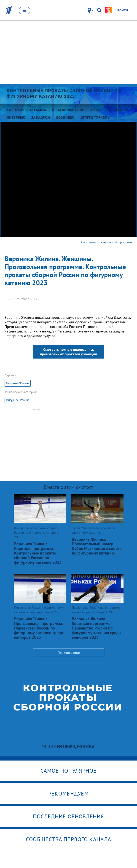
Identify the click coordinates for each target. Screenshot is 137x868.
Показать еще (69, 653)
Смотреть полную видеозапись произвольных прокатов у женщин (68, 352)
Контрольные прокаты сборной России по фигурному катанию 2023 (64, 93)
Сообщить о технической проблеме (107, 242)
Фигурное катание (18, 400)
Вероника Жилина (18, 383)
